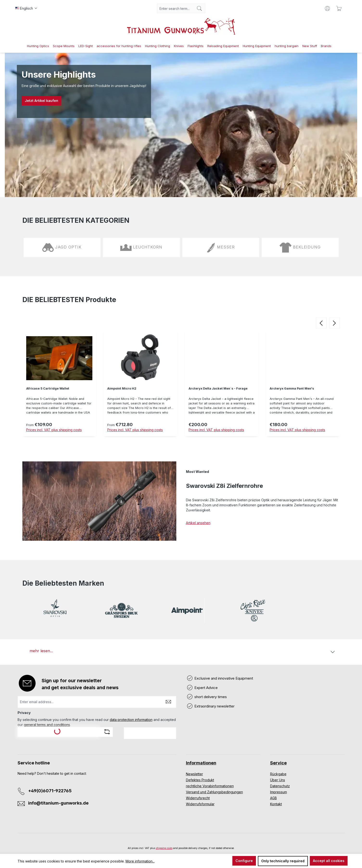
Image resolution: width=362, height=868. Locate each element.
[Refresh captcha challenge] (107, 732)
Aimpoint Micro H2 (122, 388)
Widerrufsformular (200, 804)
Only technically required (283, 861)
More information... (140, 861)
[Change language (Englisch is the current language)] (26, 8)
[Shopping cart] (339, 8)
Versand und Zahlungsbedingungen (214, 792)
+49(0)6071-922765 (50, 791)
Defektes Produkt (200, 780)
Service (278, 763)
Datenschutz (280, 786)
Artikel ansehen (198, 523)
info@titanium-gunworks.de (58, 803)
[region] (181, 384)
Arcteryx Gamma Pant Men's (292, 388)
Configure (244, 861)
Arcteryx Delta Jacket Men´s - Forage (218, 388)
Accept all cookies (329, 861)
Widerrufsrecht (198, 798)
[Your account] (327, 8)
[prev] (321, 323)
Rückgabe (278, 774)
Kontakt (276, 804)
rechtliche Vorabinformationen (210, 786)
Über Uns (278, 780)
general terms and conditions (47, 725)
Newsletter (194, 774)
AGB (273, 798)
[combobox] (176, 8)
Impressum (279, 792)
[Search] (200, 8)
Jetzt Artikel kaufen (41, 101)
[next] (334, 323)
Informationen (201, 763)
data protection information (131, 720)
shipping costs (164, 848)
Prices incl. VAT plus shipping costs (54, 430)
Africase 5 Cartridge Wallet (48, 388)
